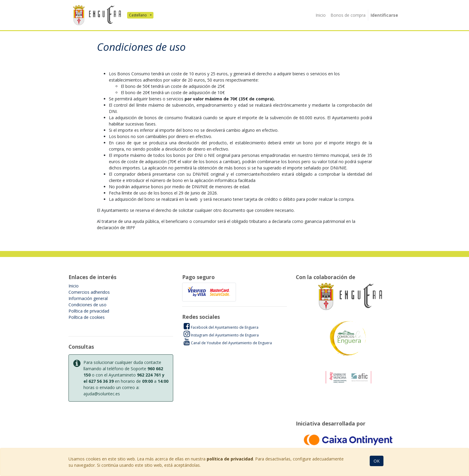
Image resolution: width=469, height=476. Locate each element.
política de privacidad (230, 459)
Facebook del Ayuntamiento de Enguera (221, 327)
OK (377, 461)
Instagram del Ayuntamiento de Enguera (221, 335)
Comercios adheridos (89, 292)
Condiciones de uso (87, 305)
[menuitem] (321, 15)
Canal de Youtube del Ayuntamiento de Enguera (228, 343)
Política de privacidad (89, 311)
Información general (88, 298)
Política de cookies (87, 317)
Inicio (74, 286)
